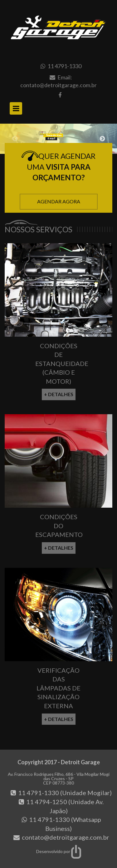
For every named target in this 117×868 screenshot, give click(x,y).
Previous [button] (15, 139)
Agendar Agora (59, 201)
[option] (58, 139)
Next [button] (102, 139)
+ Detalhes (59, 394)
